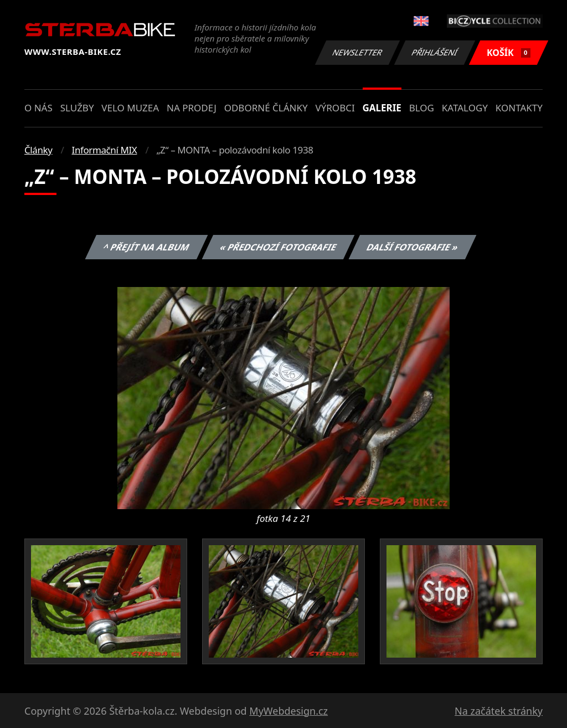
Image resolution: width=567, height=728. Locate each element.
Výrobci (335, 108)
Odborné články (266, 108)
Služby (77, 108)
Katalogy (465, 108)
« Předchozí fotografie (278, 247)
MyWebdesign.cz (288, 711)
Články (38, 150)
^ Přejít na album (146, 247)
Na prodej (192, 108)
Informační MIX (105, 150)
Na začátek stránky (499, 711)
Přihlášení (434, 52)
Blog (422, 108)
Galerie (382, 108)
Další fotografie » (413, 247)
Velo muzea (130, 108)
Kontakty (519, 108)
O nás (38, 108)
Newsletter (357, 52)
